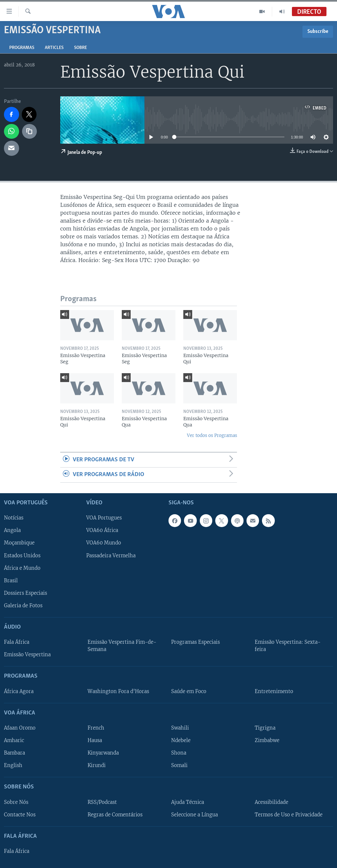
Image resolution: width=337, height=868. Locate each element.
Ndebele (181, 740)
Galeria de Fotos (23, 606)
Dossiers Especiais (26, 593)
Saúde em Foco (189, 691)
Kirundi (97, 765)
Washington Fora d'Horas (118, 691)
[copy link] (30, 132)
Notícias (14, 518)
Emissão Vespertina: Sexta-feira (288, 646)
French (96, 728)
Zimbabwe (267, 740)
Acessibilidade (272, 802)
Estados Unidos (22, 555)
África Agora (19, 691)
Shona (179, 753)
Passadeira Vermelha (111, 555)
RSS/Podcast (102, 802)
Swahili (180, 728)
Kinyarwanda (103, 753)
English (13, 765)
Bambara (14, 753)
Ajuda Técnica (188, 802)
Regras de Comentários (115, 814)
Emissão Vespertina (27, 655)
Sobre (80, 48)
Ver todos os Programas (212, 435)
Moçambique (19, 543)
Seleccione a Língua (194, 814)
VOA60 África (102, 530)
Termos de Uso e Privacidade (289, 814)
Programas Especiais (195, 642)
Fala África (17, 642)
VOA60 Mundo (104, 543)
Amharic (14, 740)
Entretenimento (274, 691)
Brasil (11, 580)
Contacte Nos (20, 814)
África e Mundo (22, 568)
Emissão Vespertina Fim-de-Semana (122, 646)
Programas (22, 48)
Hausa (95, 740)
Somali (179, 765)
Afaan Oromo (20, 728)
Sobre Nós (16, 802)
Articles (54, 48)
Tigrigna (265, 728)
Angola (12, 530)
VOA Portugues (104, 518)
